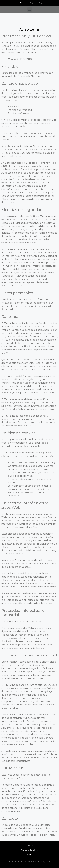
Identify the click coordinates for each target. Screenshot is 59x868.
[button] (30, 10)
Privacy (29, 854)
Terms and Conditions (30, 850)
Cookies (29, 845)
